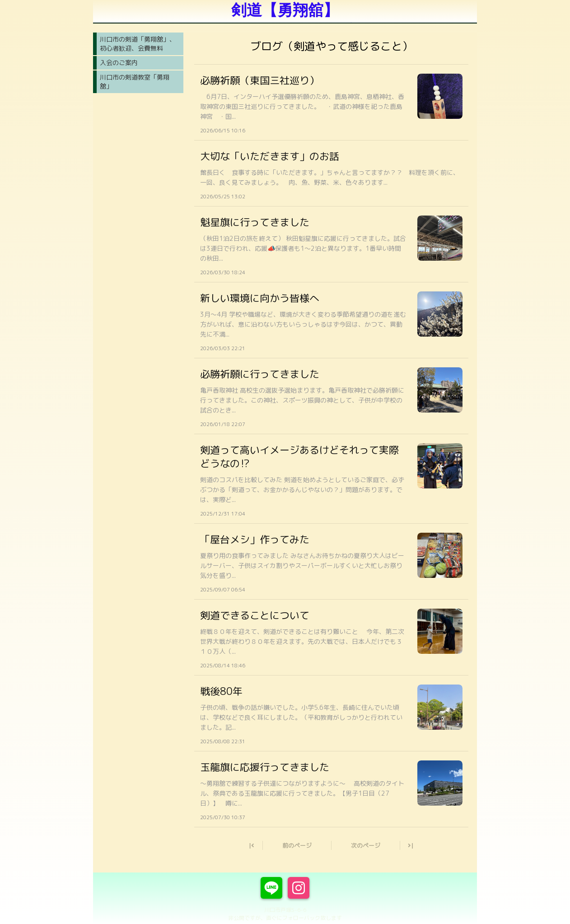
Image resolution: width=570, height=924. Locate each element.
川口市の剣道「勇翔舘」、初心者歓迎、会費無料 (138, 44)
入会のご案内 (119, 63)
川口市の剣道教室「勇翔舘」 (135, 82)
